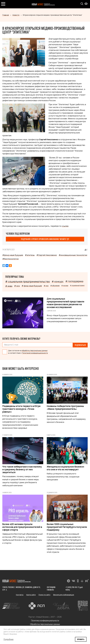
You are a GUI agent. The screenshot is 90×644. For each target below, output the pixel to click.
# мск (17, 286)
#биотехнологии (10, 259)
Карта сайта (31, 594)
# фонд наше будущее (32, 286)
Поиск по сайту (44, 594)
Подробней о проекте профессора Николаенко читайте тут (45, 239)
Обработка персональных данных (45, 624)
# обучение (55, 286)
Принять (81, 639)
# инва (9, 286)
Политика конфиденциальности (45, 620)
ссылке (65, 226)
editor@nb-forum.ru (51, 588)
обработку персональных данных (35, 350)
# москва (65, 286)
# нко (46, 286)
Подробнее (8, 639)
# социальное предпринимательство (28, 282)
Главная (6, 15)
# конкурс (58, 282)
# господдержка (74, 281)
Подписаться (80, 345)
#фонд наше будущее (13, 255)
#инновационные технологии (73, 255)
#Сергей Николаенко (47, 255)
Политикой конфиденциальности (35, 352)
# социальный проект (77, 285)
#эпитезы (30, 255)
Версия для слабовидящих (64, 594)
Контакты (20, 594)
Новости (16, 15)
